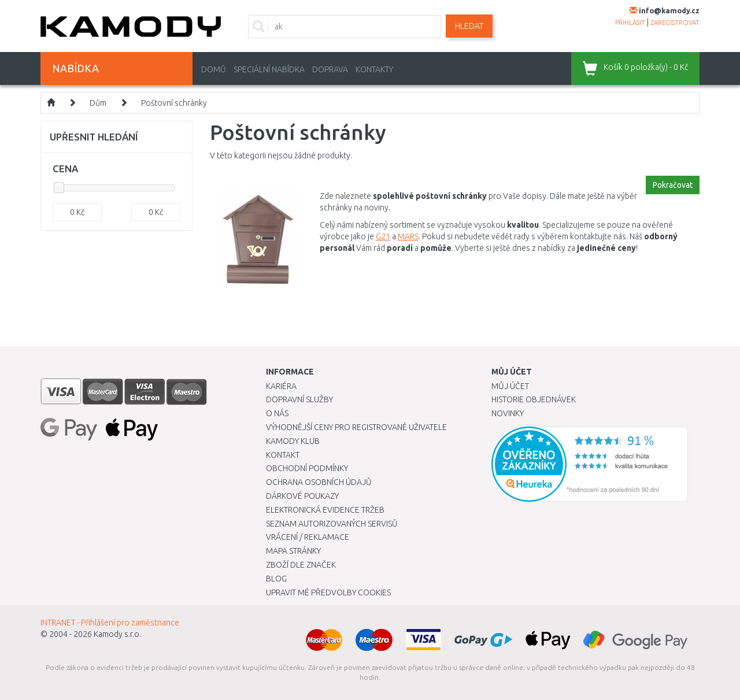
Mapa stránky (293, 551)
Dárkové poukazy (302, 496)
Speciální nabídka (269, 69)
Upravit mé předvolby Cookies (328, 592)
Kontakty (374, 69)
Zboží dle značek (301, 565)
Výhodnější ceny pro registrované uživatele (356, 427)
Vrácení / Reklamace (308, 537)
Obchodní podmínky (307, 468)
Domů (214, 69)
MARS (408, 236)
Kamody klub (293, 441)
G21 (383, 236)
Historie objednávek (534, 399)
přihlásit (630, 23)
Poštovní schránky (174, 103)
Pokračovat (673, 185)
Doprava (330, 69)
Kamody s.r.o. (117, 634)
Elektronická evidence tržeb (325, 510)
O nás (277, 413)
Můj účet (510, 386)
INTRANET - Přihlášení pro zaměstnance (110, 623)
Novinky (508, 413)
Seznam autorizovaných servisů (332, 524)
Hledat (469, 26)
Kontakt (283, 455)
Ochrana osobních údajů (319, 482)
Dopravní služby (299, 399)
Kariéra (281, 386)
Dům (98, 103)
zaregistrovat (675, 23)
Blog (276, 579)
